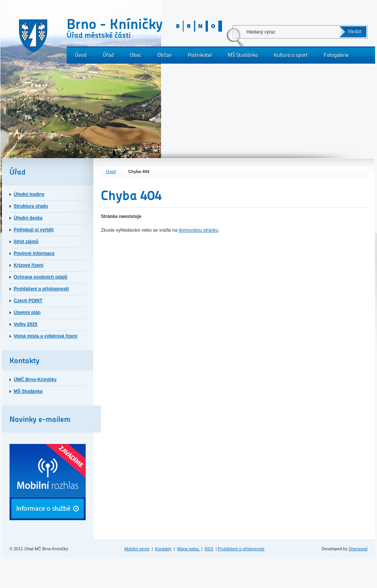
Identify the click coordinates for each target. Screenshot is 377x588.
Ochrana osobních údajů (41, 277)
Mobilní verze (137, 549)
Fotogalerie (336, 55)
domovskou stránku (198, 230)
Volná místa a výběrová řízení (46, 336)
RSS (209, 549)
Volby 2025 (26, 324)
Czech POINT (28, 301)
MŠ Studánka (243, 55)
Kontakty (163, 549)
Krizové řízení (29, 265)
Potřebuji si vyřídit (34, 230)
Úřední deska (28, 218)
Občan (165, 55)
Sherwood (358, 549)
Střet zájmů (26, 242)
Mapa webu (188, 549)
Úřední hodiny (29, 194)
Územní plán (27, 312)
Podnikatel (200, 55)
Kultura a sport (291, 55)
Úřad (108, 55)
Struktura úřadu (31, 206)
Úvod (81, 55)
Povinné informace (34, 253)
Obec (136, 55)
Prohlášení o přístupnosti (41, 289)
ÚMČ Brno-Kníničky (35, 380)
